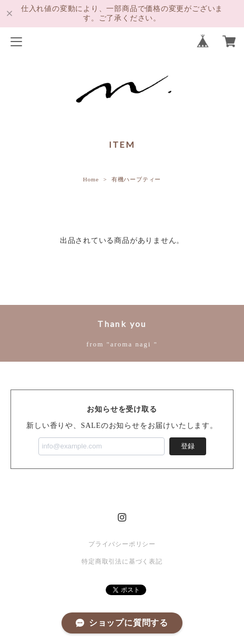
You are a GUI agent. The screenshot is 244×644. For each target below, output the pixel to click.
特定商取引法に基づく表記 (122, 561)
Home (91, 179)
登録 (188, 446)
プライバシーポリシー (122, 544)
